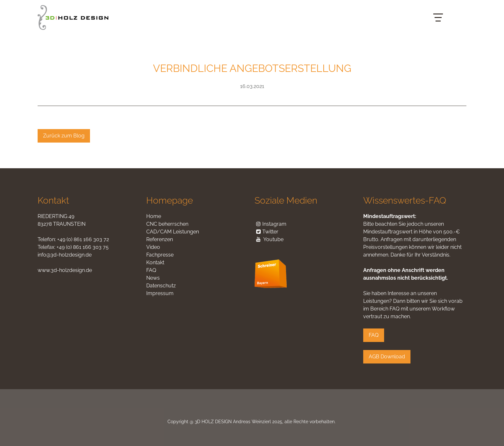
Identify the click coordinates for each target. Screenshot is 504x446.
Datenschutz (161, 286)
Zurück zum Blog (64, 136)
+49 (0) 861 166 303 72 (83, 239)
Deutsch (451, 13)
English (451, 23)
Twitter (266, 232)
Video (153, 247)
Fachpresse (160, 255)
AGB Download (387, 357)
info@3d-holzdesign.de (65, 255)
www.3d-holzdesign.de (65, 270)
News (153, 278)
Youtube (273, 239)
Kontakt (155, 262)
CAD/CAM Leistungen (173, 232)
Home (154, 216)
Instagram (274, 224)
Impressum (160, 293)
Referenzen (160, 239)
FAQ (151, 270)
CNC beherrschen (167, 224)
